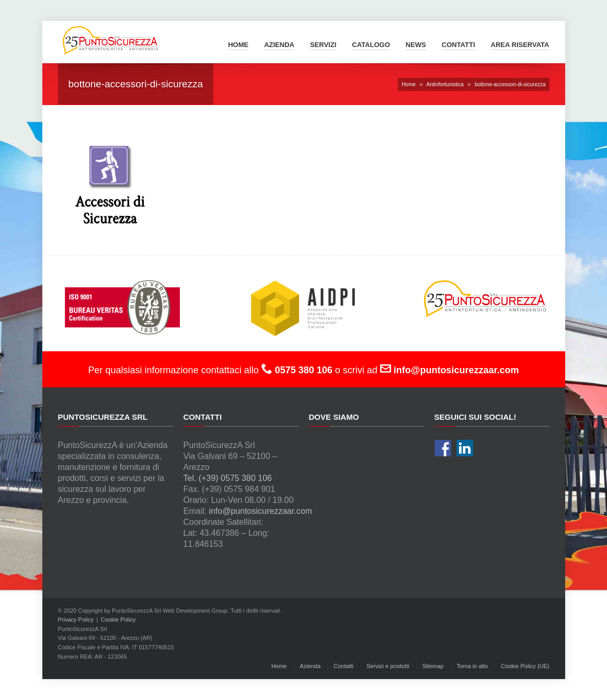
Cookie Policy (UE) (525, 666)
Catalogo (371, 45)
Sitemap (433, 666)
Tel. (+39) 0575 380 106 (228, 478)
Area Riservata (520, 45)
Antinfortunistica (445, 84)
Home (238, 45)
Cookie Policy (118, 619)
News (416, 45)
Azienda (279, 45)
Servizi (323, 45)
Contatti (459, 45)
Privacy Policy (76, 619)
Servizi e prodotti (388, 666)
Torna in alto (472, 666)
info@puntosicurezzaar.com (260, 511)
